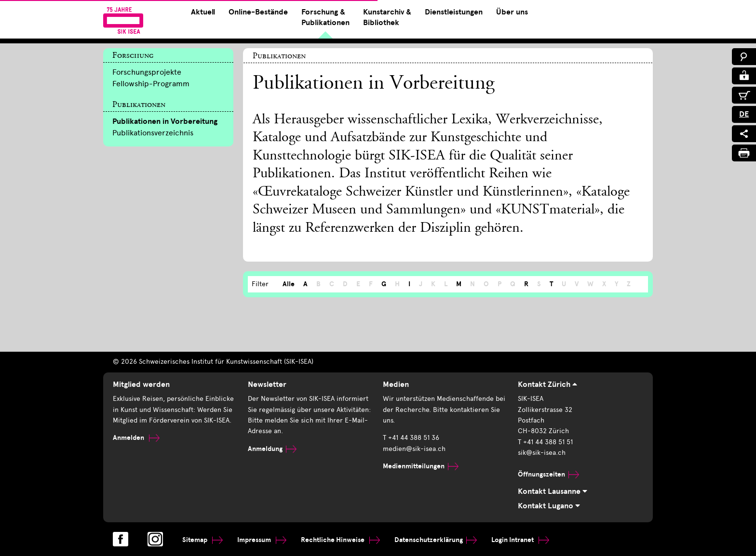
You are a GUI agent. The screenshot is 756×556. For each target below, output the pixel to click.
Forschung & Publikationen (325, 17)
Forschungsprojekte (147, 72)
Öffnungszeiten (548, 474)
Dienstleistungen (454, 12)
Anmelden (136, 438)
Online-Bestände (258, 12)
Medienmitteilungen (421, 466)
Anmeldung (272, 449)
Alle (289, 284)
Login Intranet (520, 540)
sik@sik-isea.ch (542, 453)
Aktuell (203, 12)
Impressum (262, 540)
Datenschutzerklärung (436, 540)
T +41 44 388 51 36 (411, 438)
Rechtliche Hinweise (340, 540)
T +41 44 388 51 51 (545, 442)
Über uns (512, 12)
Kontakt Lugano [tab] (549, 506)
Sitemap (202, 540)
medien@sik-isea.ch (414, 449)
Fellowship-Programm (151, 84)
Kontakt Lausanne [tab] (553, 491)
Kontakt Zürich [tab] (547, 384)
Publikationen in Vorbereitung (165, 121)
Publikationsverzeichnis (153, 133)
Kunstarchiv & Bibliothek (387, 17)
